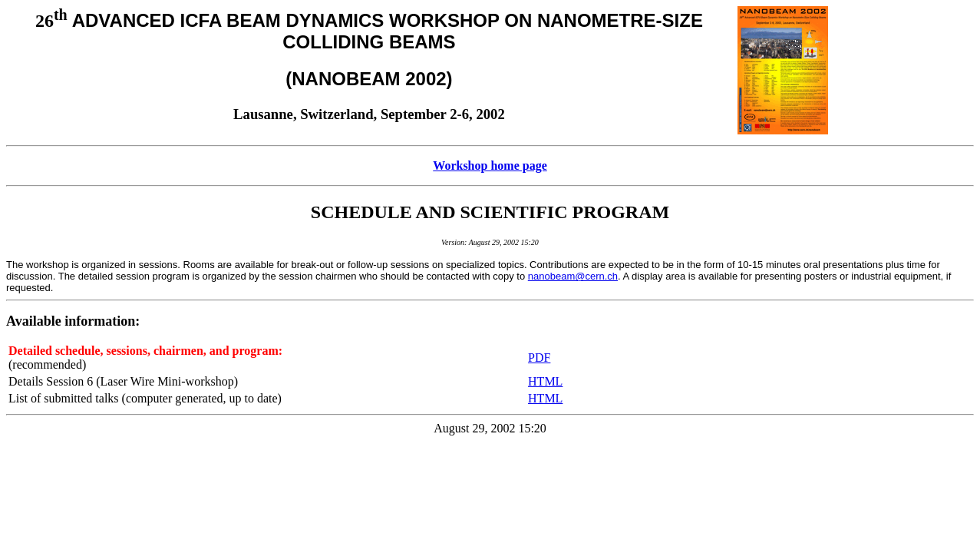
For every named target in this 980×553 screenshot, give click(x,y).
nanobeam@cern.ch (573, 276)
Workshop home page (490, 166)
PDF (539, 358)
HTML (545, 381)
